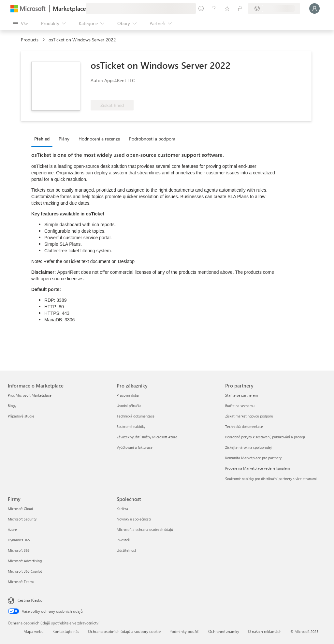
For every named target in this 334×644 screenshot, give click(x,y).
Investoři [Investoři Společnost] (123, 540)
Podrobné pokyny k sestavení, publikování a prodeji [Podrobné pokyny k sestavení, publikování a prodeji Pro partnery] (265, 437)
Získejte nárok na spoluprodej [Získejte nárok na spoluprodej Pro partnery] (248, 447)
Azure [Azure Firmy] (12, 529)
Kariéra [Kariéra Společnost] (122, 509)
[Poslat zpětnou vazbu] (201, 8)
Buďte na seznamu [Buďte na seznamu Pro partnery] (240, 406)
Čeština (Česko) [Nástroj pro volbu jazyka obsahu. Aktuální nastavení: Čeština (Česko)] (31, 600)
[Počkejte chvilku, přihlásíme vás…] (314, 8)
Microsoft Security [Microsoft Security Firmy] (22, 519)
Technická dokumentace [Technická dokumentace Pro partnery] (244, 426)
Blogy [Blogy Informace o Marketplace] (12, 406)
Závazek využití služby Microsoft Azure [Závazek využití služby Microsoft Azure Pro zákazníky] (147, 437)
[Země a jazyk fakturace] (274, 8)
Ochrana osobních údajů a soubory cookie (124, 631)
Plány (64, 139)
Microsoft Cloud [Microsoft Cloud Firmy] (20, 509)
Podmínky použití (184, 631)
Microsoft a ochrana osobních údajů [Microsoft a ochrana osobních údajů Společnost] (145, 529)
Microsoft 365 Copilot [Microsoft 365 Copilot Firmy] (25, 571)
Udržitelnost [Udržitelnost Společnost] (126, 550)
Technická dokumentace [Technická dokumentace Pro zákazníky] (136, 416)
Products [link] (30, 40)
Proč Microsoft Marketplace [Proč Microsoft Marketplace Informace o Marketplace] (30, 395)
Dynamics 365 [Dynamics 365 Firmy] (19, 540)
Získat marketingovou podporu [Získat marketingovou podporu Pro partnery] (249, 416)
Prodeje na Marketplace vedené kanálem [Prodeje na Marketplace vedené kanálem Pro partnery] (257, 468)
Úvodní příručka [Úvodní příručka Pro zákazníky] (129, 406)
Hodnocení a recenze (99, 139)
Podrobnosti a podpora (152, 139)
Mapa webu (34, 631)
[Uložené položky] (227, 8)
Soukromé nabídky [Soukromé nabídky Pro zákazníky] (131, 426)
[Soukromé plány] (240, 8)
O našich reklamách (265, 631)
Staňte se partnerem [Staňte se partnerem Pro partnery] (241, 395)
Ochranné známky (224, 631)
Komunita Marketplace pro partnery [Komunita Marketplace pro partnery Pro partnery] (253, 458)
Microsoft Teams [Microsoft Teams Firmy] (21, 582)
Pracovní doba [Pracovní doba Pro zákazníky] (128, 395)
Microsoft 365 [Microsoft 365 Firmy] (19, 550)
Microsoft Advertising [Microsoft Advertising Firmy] (25, 561)
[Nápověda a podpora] (214, 8)
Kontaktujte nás (66, 631)
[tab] (44, 139)
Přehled (42, 139)
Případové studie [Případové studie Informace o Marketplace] (21, 416)
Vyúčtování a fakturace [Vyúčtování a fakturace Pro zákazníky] (135, 447)
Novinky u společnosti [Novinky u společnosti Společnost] (134, 519)
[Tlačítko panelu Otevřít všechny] (21, 23)
